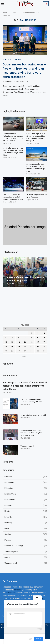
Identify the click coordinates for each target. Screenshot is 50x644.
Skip (30, 639)
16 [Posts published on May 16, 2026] (38, 342)
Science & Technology (26, 546)
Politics (26, 540)
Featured (26, 505)
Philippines (10, 593)
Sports (26, 557)
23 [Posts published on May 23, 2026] (38, 347)
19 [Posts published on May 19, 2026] (12, 347)
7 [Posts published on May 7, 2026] (25, 338)
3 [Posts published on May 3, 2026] (44, 333)
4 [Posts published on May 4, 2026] (6, 338)
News (26, 529)
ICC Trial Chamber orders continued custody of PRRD (31, 401)
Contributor (8, 81)
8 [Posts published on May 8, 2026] (31, 338)
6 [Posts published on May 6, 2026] (19, 338)
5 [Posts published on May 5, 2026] (12, 338)
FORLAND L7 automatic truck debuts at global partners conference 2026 (13, 197)
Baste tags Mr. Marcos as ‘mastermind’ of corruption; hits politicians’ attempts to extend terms (25, 386)
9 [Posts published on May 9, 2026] (38, 338)
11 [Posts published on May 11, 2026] (6, 342)
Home (5, 12)
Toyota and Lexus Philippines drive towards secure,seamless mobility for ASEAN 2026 (13, 137)
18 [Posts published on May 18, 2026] (6, 347)
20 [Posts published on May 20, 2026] (19, 347)
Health (26, 511)
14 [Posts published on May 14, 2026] (25, 342)
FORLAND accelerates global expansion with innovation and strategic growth (36, 168)
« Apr (24, 356)
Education (26, 488)
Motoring (26, 523)
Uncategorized (26, 563)
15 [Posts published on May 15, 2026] (31, 342)
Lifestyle (26, 517)
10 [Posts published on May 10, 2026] (44, 338)
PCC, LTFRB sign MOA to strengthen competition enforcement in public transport (36, 137)
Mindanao (18, 590)
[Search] (46, 4)
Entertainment (26, 494)
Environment (26, 500)
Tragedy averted (27, 446)
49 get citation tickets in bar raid (33, 415)
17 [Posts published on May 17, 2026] (44, 342)
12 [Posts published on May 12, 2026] (12, 342)
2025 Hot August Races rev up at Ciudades (37, 196)
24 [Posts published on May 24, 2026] (44, 347)
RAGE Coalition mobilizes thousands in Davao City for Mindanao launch (31, 433)
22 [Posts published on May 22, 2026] (31, 347)
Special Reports (26, 552)
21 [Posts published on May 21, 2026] (25, 347)
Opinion (26, 534)
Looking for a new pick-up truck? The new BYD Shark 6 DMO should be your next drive (13, 152)
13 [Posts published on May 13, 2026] (19, 342)
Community (26, 482)
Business (26, 477)
